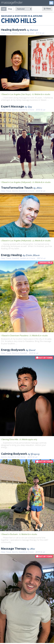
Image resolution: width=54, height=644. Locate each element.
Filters (47, 9)
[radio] (4, 9)
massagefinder (12, 3)
